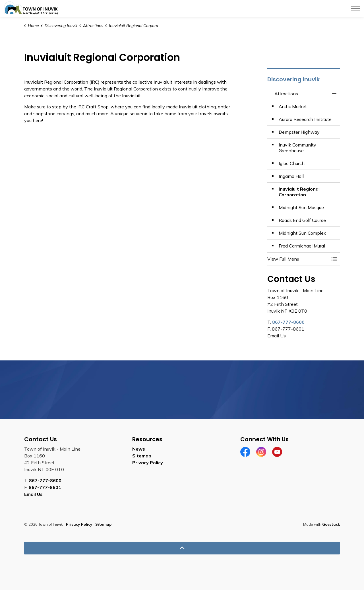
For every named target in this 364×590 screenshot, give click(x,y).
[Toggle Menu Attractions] (334, 259)
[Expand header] (355, 9)
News (139, 449)
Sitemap (142, 456)
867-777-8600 (288, 322)
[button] (298, 259)
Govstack (331, 524)
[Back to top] (182, 548)
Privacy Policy (148, 463)
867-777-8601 (45, 487)
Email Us (33, 494)
